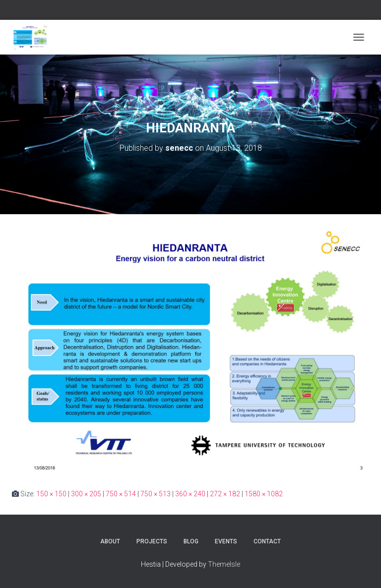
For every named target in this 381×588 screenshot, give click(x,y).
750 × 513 (156, 494)
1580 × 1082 (264, 494)
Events (226, 541)
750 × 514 (121, 494)
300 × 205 (86, 494)
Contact (267, 541)
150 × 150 (51, 494)
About (110, 541)
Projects (152, 541)
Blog (191, 541)
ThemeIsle (224, 564)
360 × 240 (190, 494)
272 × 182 (225, 494)
